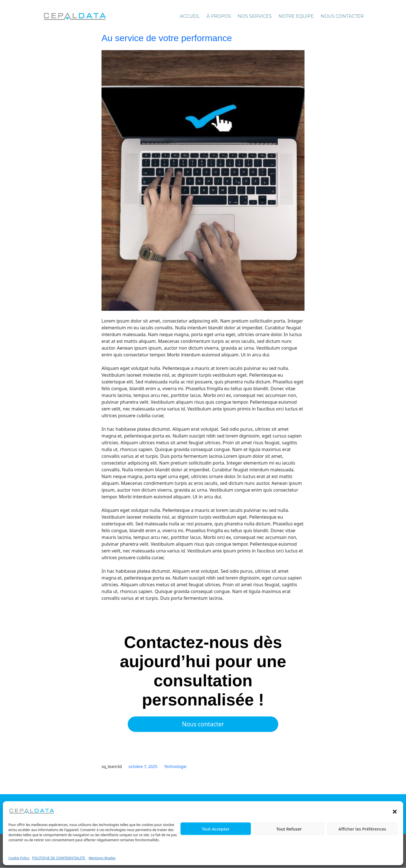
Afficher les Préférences (362, 829)
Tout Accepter (216, 829)
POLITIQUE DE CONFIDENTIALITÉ (59, 858)
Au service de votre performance (167, 38)
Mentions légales (102, 858)
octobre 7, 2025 (143, 767)
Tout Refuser (289, 829)
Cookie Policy (19, 858)
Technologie (175, 767)
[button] (395, 811)
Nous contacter (203, 724)
